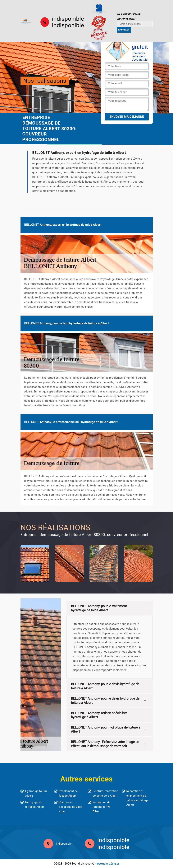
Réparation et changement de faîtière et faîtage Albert (137, 798)
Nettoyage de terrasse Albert (35, 805)
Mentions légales (108, 864)
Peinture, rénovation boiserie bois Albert (106, 793)
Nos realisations (45, 81)
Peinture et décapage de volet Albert (71, 807)
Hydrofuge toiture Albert (36, 793)
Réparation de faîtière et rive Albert (102, 807)
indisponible (68, 19)
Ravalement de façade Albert (68, 793)
